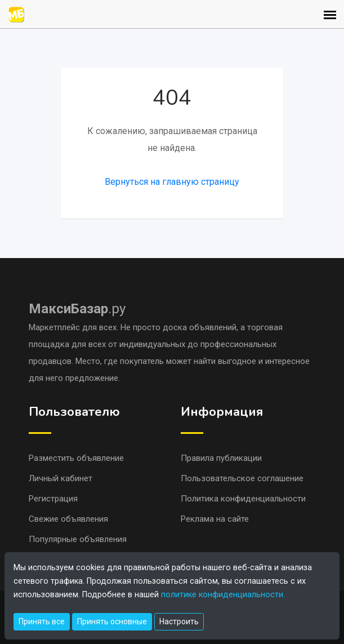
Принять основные (112, 621)
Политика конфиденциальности (243, 499)
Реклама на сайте (215, 519)
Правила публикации (221, 458)
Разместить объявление (76, 458)
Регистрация (53, 499)
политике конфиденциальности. (223, 595)
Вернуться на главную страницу (172, 182)
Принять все (42, 621)
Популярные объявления (78, 539)
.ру (77, 309)
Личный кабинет (61, 478)
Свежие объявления (68, 519)
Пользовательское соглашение (242, 478)
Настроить (179, 621)
